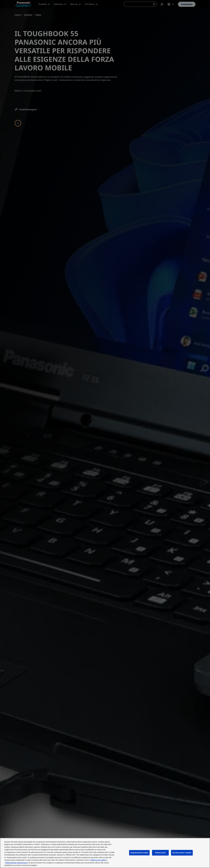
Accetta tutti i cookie (182, 853)
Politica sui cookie (98, 860)
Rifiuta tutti (160, 853)
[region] (105, 853)
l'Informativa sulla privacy (16, 863)
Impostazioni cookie (139, 853)
